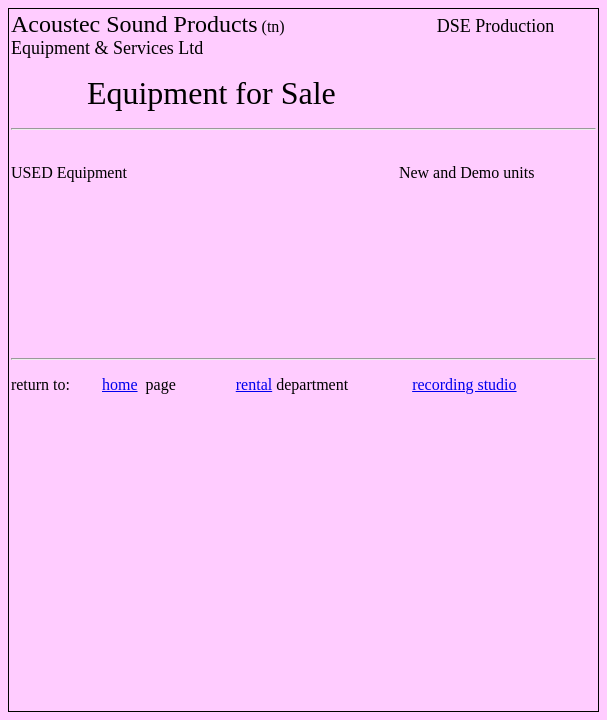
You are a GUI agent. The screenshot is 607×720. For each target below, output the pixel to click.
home (120, 384)
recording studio (464, 384)
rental (254, 384)
